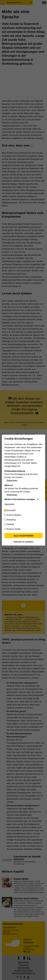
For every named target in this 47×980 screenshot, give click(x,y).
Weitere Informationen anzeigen (20, 499)
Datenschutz (9, 504)
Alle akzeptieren (23, 536)
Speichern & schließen (23, 541)
